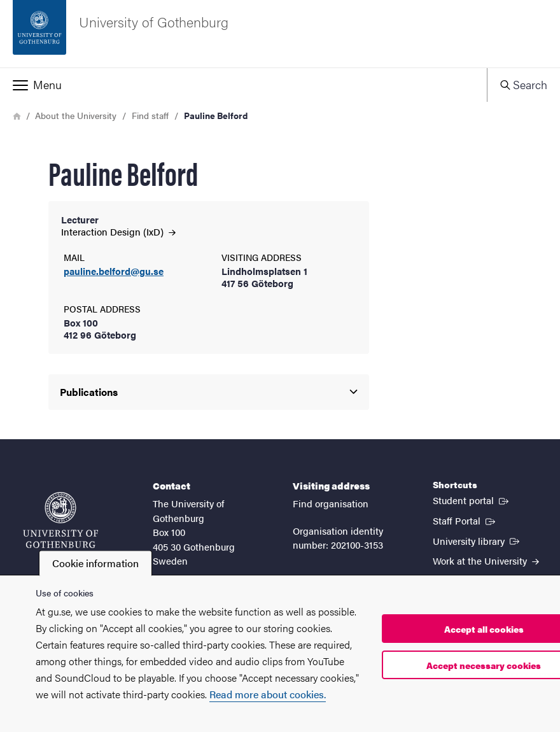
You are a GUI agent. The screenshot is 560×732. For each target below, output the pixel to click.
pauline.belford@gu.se (114, 271)
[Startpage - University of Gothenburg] (280, 34)
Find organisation (331, 503)
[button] (243, 85)
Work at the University (486, 560)
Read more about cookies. (268, 694)
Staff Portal (465, 520)
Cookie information (95, 563)
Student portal (472, 500)
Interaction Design (118, 231)
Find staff (150, 115)
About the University (76, 115)
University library (477, 540)
